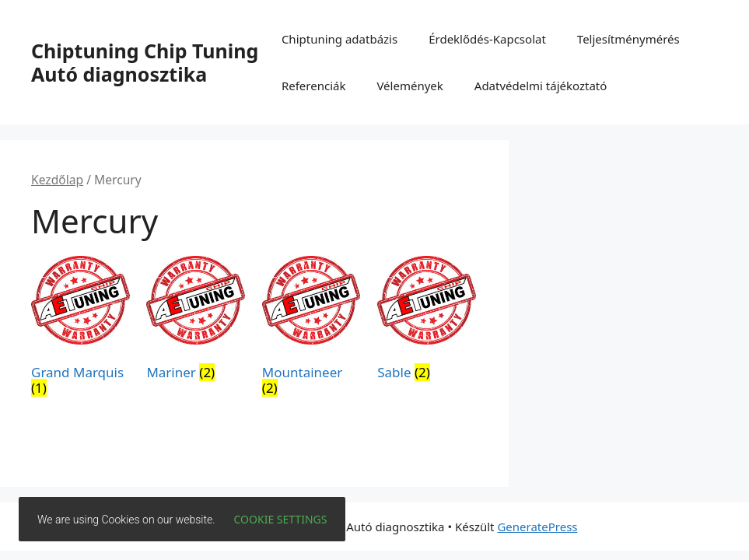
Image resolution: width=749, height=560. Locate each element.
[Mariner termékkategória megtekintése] (196, 321)
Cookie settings (281, 519)
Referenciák (314, 86)
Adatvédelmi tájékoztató (541, 86)
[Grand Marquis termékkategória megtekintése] (80, 329)
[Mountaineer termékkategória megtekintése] (311, 329)
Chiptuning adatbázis (339, 39)
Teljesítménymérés (628, 39)
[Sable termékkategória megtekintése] (427, 321)
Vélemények (409, 86)
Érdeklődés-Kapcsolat (487, 39)
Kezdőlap (57, 180)
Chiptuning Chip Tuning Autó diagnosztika (145, 62)
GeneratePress (537, 527)
